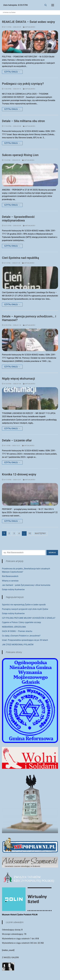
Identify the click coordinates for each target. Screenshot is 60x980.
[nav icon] (53, 5)
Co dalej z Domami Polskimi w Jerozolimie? (21, 636)
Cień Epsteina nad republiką (20, 258)
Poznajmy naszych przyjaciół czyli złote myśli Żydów (25, 609)
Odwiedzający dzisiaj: (12, 930)
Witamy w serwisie (10, 581)
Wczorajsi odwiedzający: (13, 934)
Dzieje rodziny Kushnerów (13, 589)
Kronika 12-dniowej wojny (19, 474)
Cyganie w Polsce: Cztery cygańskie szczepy (21, 622)
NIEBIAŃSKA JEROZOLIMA (14, 627)
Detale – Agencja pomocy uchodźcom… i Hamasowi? (29, 318)
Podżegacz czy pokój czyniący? (23, 84)
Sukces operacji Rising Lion (20, 155)
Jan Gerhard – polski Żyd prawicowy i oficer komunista (26, 585)
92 (30, 533)
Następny (40, 533)
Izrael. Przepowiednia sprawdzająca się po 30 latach (25, 640)
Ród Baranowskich (10, 576)
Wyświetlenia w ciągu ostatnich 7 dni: (19, 939)
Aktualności (29, 27)
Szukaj (52, 553)
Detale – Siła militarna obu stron (23, 121)
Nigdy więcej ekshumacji (18, 379)
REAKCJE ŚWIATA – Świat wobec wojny (28, 22)
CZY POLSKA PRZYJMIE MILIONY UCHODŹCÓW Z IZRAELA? (29, 618)
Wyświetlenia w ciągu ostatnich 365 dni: (20, 943)
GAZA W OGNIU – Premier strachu (17, 631)
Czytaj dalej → (12, 72)
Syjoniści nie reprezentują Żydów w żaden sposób (24, 605)
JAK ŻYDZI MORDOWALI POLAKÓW (18, 645)
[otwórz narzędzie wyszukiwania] (46, 5)
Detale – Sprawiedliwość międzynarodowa (18, 219)
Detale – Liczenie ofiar (17, 440)
